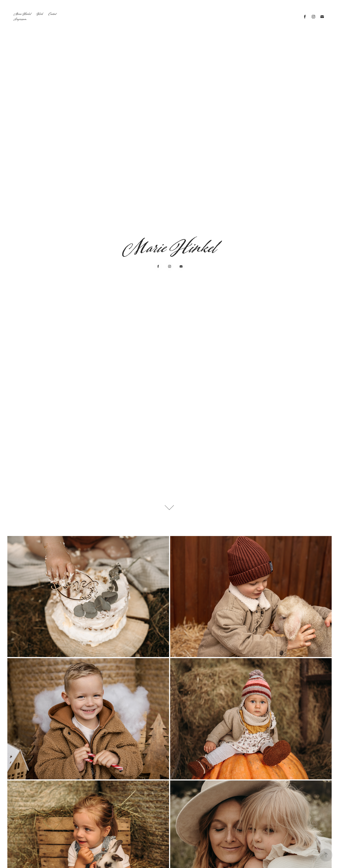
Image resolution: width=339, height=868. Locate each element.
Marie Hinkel (22, 14)
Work (40, 14)
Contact (52, 14)
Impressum (20, 19)
